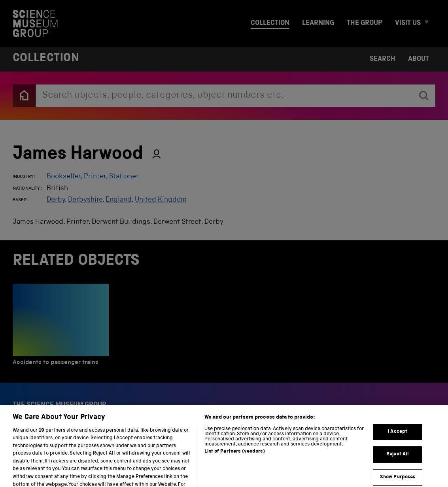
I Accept (398, 439)
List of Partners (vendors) (234, 458)
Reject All (398, 462)
